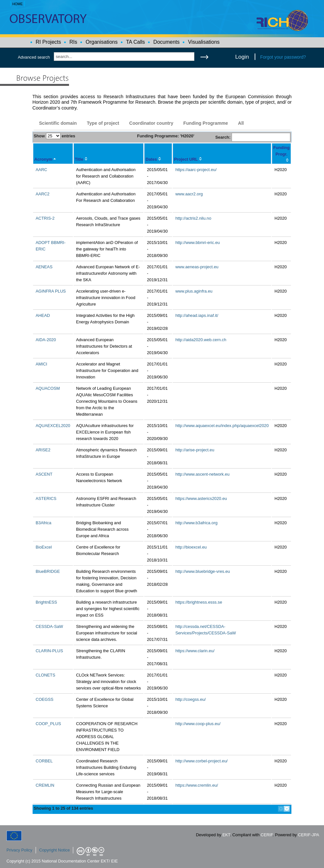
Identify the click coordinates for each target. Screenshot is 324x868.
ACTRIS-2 (45, 218)
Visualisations (204, 42)
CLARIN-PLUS (49, 651)
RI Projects (48, 42)
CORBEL (44, 761)
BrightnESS (46, 602)
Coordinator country (151, 123)
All (241, 123)
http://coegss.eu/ (191, 699)
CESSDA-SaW (49, 626)
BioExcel (44, 547)
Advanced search (34, 57)
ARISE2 (43, 450)
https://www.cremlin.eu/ (197, 785)
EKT (226, 835)
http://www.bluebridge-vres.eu (203, 571)
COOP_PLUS (48, 724)
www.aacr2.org (189, 194)
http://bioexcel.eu (191, 547)
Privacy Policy (19, 850)
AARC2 (43, 194)
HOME (17, 4)
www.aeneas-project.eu (197, 267)
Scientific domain (58, 123)
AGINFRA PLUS (51, 291)
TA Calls (135, 42)
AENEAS (44, 267)
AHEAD (43, 315)
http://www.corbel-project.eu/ (201, 761)
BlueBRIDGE (48, 571)
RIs (73, 42)
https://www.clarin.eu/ (195, 651)
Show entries (54, 136)
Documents (166, 42)
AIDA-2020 (46, 340)
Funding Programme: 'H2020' (166, 136)
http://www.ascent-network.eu (202, 474)
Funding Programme (206, 123)
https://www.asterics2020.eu (201, 498)
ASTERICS (46, 498)
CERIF (267, 835)
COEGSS (45, 699)
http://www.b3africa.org (196, 523)
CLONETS (45, 675)
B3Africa (43, 523)
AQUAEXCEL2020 (53, 426)
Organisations (102, 42)
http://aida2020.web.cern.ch (201, 340)
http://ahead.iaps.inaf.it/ (197, 315)
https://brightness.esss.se (199, 602)
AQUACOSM (48, 388)
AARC (41, 170)
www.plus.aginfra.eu (194, 291)
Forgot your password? (283, 57)
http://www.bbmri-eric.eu (197, 243)
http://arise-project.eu (195, 450)
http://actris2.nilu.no (193, 218)
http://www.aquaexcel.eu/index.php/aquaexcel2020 (222, 426)
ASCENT (44, 474)
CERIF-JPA (309, 835)
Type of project (103, 123)
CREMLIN (45, 785)
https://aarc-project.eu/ (196, 170)
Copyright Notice (55, 850)
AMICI (41, 364)
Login (242, 57)
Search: (253, 137)
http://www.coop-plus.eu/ (198, 724)
